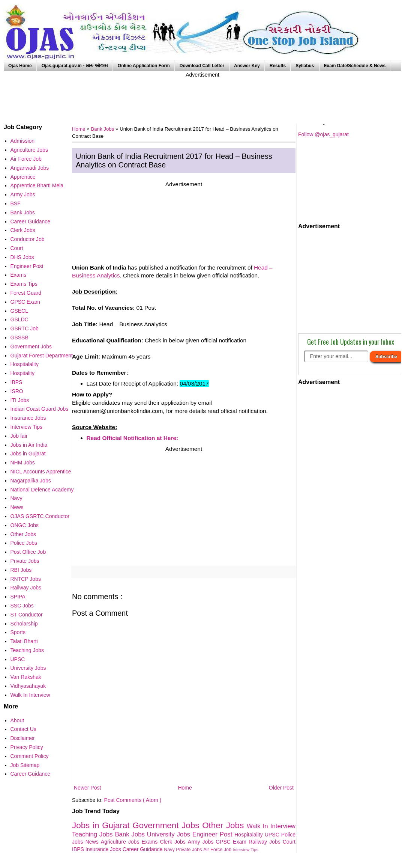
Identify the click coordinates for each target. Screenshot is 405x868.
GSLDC (19, 319)
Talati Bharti (24, 641)
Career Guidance (143, 849)
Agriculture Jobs (121, 842)
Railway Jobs (266, 842)
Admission (23, 141)
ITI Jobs (20, 400)
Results (278, 66)
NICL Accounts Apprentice (41, 472)
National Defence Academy (42, 490)
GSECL (19, 311)
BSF (16, 203)
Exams (151, 842)
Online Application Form (144, 66)
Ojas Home (20, 66)
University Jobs (170, 834)
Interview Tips (246, 850)
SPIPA (18, 597)
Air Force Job (218, 850)
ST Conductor (27, 615)
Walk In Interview (271, 826)
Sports (18, 632)
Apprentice (23, 177)
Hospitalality (250, 835)
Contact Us (23, 729)
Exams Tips (24, 284)
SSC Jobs (22, 606)
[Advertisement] (202, 96)
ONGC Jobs (25, 525)
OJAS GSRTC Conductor (40, 516)
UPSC (273, 835)
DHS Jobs (22, 257)
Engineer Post (214, 834)
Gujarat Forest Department (42, 356)
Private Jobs (190, 850)
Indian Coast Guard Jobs (40, 409)
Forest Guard (26, 293)
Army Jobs (202, 842)
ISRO (17, 391)
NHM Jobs (23, 463)
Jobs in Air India (29, 445)
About (17, 720)
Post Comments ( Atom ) (133, 800)
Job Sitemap (25, 765)
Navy (170, 850)
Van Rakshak (26, 677)
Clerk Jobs (174, 842)
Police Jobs (24, 543)
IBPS (79, 849)
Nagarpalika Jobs (31, 481)
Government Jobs (167, 825)
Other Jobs (224, 825)
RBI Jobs (21, 570)
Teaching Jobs (93, 834)
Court (289, 842)
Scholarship (24, 624)
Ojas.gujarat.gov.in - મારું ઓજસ (75, 66)
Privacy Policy (27, 747)
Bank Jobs (103, 129)
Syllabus (305, 66)
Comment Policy (30, 756)
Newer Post (87, 788)
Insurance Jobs (104, 849)
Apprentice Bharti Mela (37, 185)
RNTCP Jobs (26, 579)
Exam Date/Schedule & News (355, 66)
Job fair (19, 436)
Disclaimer (23, 738)
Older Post (281, 788)
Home (185, 788)
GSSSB (19, 338)
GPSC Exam (232, 842)
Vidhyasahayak (28, 686)
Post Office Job (28, 552)
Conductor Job (28, 239)
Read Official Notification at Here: (133, 438)
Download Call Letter (202, 66)
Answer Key (247, 66)
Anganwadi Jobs (30, 168)
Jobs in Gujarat (102, 825)
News (93, 842)
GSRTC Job (25, 329)
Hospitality (23, 373)
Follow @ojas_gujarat (323, 134)
